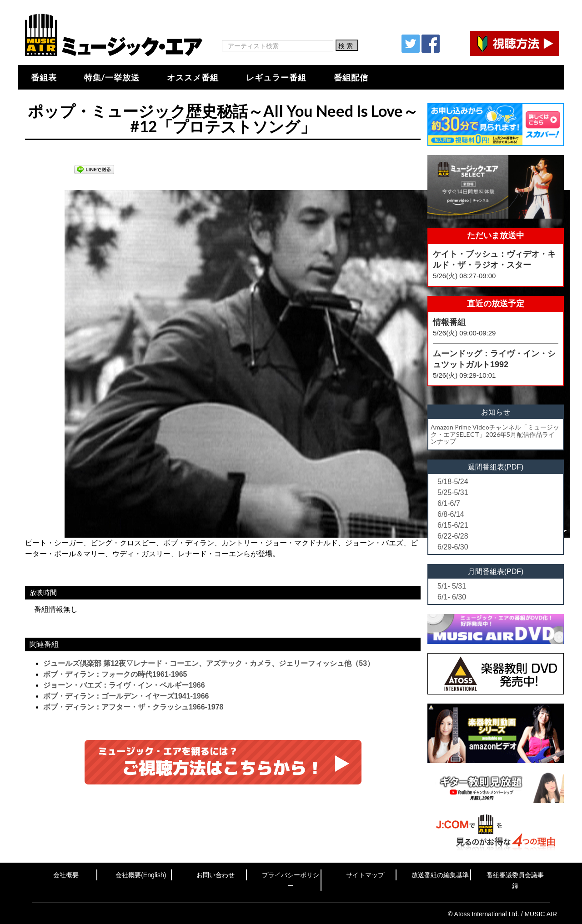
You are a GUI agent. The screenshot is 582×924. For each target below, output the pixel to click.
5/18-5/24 (453, 482)
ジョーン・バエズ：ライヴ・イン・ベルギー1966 (124, 685)
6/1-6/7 (449, 503)
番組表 (44, 77)
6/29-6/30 (453, 547)
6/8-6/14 (451, 514)
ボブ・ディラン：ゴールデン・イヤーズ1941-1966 (126, 696)
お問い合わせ (216, 875)
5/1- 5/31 (452, 586)
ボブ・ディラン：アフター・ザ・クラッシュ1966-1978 (133, 707)
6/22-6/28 (453, 536)
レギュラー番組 (276, 77)
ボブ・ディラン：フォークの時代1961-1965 (115, 674)
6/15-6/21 (453, 525)
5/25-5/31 (453, 492)
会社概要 (66, 875)
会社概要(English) (141, 875)
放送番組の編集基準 (440, 875)
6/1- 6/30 (452, 597)
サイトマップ (365, 875)
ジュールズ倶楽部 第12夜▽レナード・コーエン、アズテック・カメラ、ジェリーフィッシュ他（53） (209, 663)
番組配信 (351, 77)
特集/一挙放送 (112, 77)
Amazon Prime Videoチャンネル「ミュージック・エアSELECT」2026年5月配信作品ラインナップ (495, 434)
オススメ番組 (193, 77)
